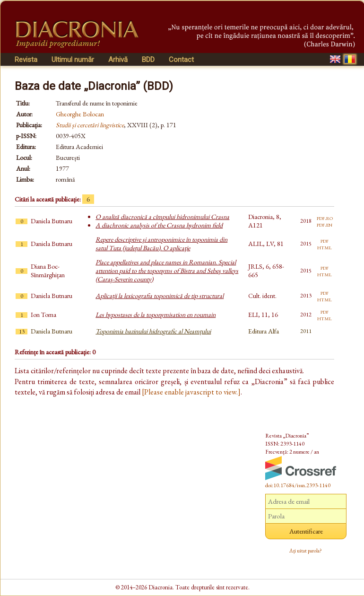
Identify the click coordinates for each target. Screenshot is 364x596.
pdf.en (325, 224)
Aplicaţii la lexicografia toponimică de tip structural (160, 296)
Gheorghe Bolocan (80, 114)
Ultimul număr (73, 60)
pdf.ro (325, 218)
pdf (325, 240)
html (325, 247)
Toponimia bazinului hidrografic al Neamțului (153, 331)
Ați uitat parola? (306, 551)
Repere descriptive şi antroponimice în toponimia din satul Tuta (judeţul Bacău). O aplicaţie (161, 244)
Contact (181, 60)
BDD (148, 60)
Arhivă (118, 60)
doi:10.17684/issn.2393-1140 (298, 485)
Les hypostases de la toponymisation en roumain (156, 315)
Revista (26, 60)
